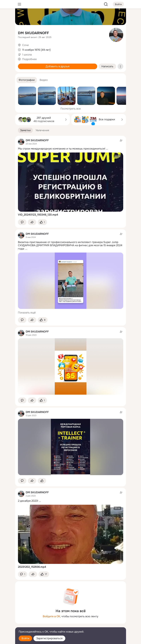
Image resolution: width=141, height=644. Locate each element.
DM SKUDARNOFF (33, 33)
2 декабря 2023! (28, 501)
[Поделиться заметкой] (32, 222)
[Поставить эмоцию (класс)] (42, 222)
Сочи (25, 45)
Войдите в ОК (51, 616)
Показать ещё (27, 313)
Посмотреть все (71, 109)
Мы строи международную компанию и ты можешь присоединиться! (62, 149)
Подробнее (29, 59)
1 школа (27, 55)
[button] (27, 80)
